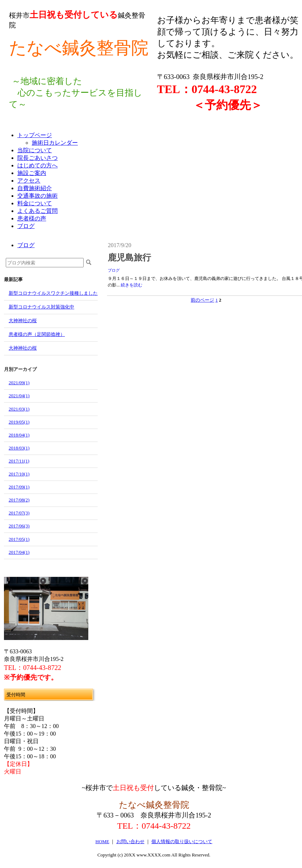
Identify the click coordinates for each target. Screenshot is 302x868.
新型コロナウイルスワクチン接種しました (53, 293)
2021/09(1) (19, 383)
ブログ (114, 270)
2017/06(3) (19, 526)
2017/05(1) (19, 539)
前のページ (202, 300)
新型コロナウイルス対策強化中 (41, 307)
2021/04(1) (19, 396)
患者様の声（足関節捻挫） (37, 334)
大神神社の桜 (23, 321)
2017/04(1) (19, 552)
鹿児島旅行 (129, 258)
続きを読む (132, 285)
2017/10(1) (19, 474)
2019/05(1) (19, 422)
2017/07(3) (19, 513)
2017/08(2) (19, 500)
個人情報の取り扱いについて (182, 841)
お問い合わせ (130, 841)
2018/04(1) (19, 435)
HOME (102, 841)
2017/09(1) (19, 487)
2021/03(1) (19, 409)
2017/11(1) (19, 461)
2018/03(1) (19, 448)
